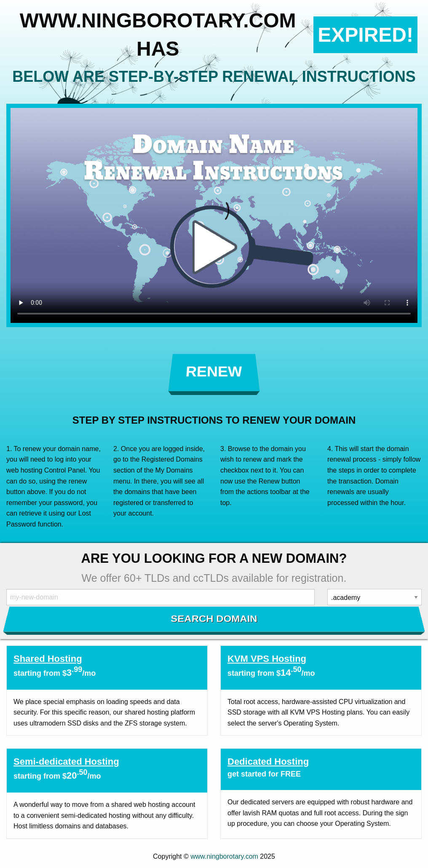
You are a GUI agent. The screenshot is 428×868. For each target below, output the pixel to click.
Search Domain (214, 619)
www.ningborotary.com (224, 856)
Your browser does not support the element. (214, 215)
